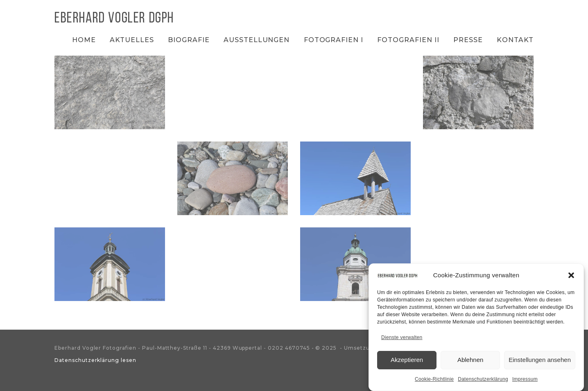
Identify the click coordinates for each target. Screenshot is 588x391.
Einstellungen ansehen (540, 363)
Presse (468, 40)
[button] (571, 278)
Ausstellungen (257, 40)
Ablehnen (470, 363)
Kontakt (515, 40)
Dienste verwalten (402, 340)
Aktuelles (132, 40)
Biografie (189, 40)
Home (84, 40)
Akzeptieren (407, 363)
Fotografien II (408, 40)
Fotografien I (334, 40)
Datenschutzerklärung (483, 382)
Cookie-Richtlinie (434, 382)
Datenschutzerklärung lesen (95, 360)
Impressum (525, 382)
